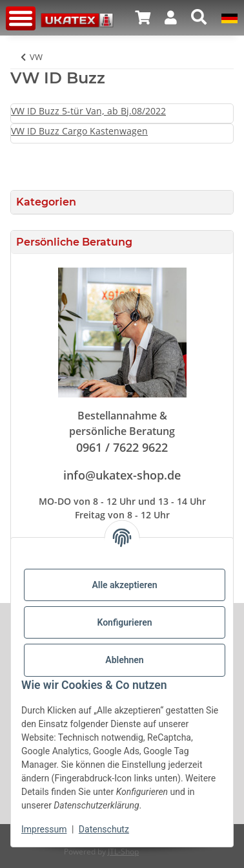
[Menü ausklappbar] (21, 18)
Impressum (44, 829)
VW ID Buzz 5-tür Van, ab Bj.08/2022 (88, 111)
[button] (143, 17)
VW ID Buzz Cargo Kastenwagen (79, 131)
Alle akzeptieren (124, 585)
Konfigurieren (124, 622)
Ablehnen (124, 660)
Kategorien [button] (46, 202)
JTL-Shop (123, 852)
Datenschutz (104, 829)
